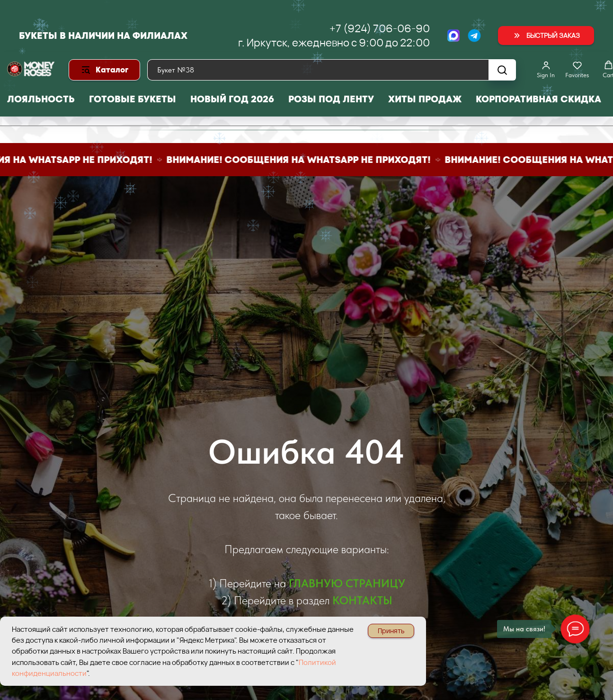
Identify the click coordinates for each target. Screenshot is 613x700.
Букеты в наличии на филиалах (103, 36)
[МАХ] (453, 36)
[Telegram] (474, 36)
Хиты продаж (425, 99)
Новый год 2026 (232, 99)
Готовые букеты (133, 99)
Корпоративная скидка (538, 99)
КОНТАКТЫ (362, 600)
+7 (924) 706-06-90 (380, 28)
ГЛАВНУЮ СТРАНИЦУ (347, 583)
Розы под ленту (331, 99)
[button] (546, 36)
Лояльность (41, 99)
